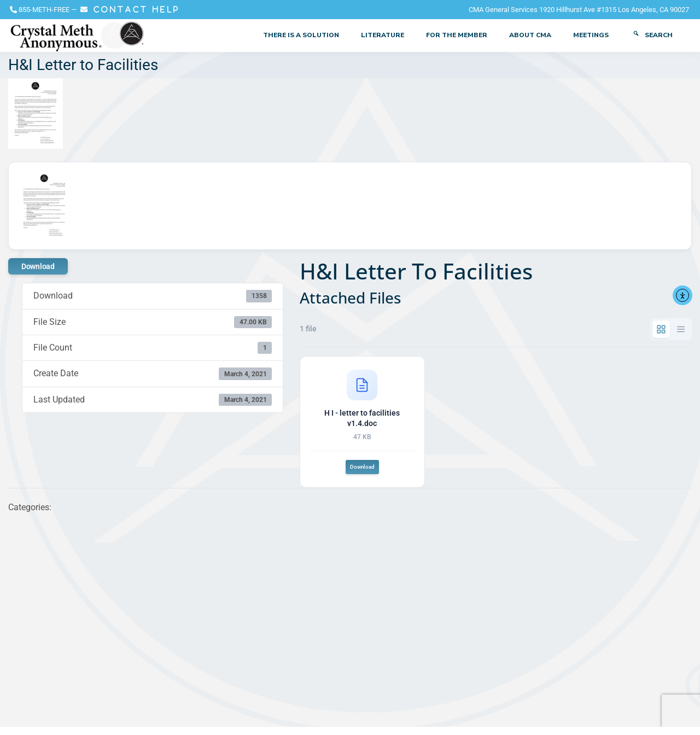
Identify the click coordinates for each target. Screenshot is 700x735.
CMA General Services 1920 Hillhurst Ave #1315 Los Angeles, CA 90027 (579, 10)
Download (38, 266)
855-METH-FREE (44, 10)
